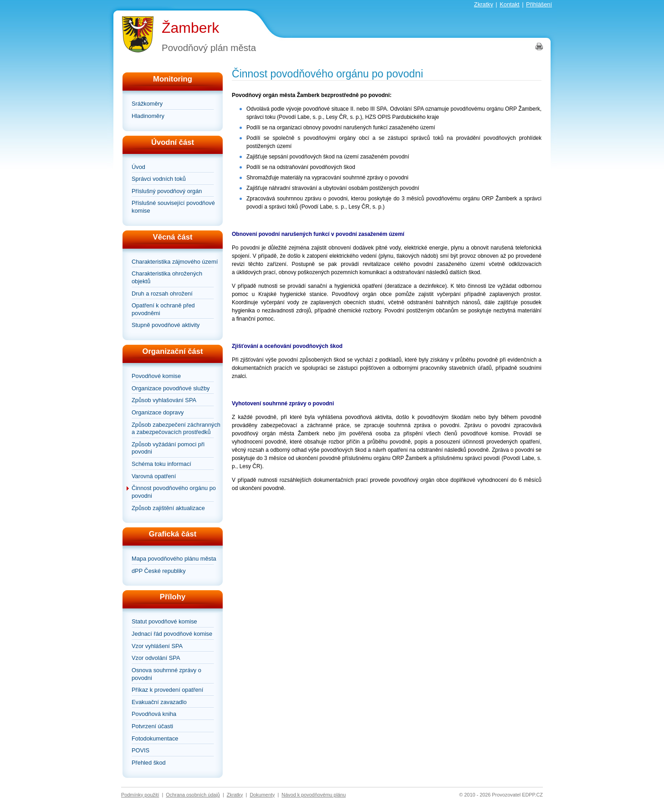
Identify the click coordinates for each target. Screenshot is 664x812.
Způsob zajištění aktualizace (168, 508)
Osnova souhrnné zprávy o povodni (166, 674)
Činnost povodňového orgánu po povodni (174, 492)
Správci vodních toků (159, 179)
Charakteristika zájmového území (175, 262)
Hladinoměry (148, 116)
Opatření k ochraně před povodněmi (163, 309)
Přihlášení (539, 4)
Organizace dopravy (158, 412)
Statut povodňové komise (164, 621)
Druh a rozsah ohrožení (162, 294)
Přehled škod (149, 763)
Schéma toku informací (161, 464)
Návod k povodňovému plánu (314, 795)
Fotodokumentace (155, 738)
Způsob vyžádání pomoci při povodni (168, 448)
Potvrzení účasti (152, 726)
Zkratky (484, 4)
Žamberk (190, 28)
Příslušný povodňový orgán (167, 191)
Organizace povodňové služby (171, 388)
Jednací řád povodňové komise (172, 634)
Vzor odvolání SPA (156, 658)
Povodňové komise (156, 376)
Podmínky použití (140, 795)
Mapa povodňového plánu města (174, 559)
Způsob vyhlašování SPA (164, 400)
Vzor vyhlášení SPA (157, 646)
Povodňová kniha (154, 714)
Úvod (138, 167)
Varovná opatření (154, 476)
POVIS (140, 750)
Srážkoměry (147, 104)
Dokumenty (262, 795)
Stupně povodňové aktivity (166, 325)
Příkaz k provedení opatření (167, 690)
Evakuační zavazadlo (159, 702)
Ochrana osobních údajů (193, 795)
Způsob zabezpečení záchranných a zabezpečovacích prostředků (176, 429)
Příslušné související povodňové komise (173, 207)
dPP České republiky (159, 571)
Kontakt (509, 4)
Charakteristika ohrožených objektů (167, 277)
